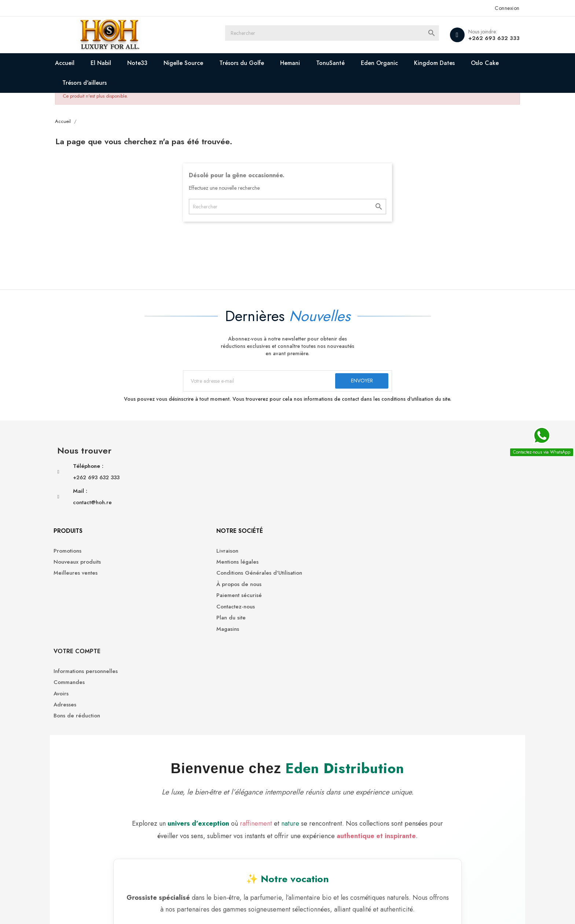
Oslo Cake (105, 83)
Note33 (166, 63)
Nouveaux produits (212, 487)
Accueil (94, 63)
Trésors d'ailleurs (158, 83)
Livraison (304, 476)
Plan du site (308, 543)
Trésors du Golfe (271, 63)
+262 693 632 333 (465, 38)
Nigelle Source (212, 63)
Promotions (202, 476)
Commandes (413, 487)
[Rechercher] (343, 35)
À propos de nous (316, 509)
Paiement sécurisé (316, 521)
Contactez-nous (312, 532)
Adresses (409, 509)
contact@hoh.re (121, 516)
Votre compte (421, 456)
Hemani (319, 63)
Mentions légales (314, 487)
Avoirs (405, 498)
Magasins (304, 554)
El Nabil (130, 63)
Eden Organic (408, 63)
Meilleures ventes (210, 498)
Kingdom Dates (463, 63)
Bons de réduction (421, 521)
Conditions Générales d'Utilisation (336, 498)
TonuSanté (359, 63)
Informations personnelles (430, 476)
